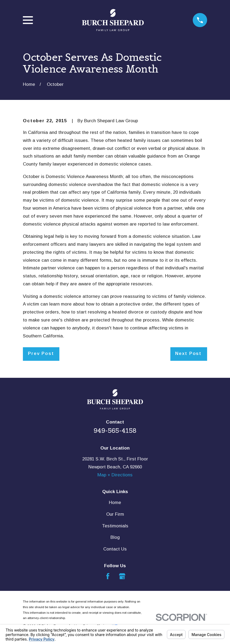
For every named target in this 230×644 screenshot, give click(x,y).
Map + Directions (115, 475)
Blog (115, 537)
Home (115, 503)
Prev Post (41, 353)
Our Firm (115, 514)
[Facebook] (108, 576)
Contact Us (115, 549)
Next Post (188, 353)
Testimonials (115, 526)
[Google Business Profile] (122, 576)
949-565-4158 (115, 431)
